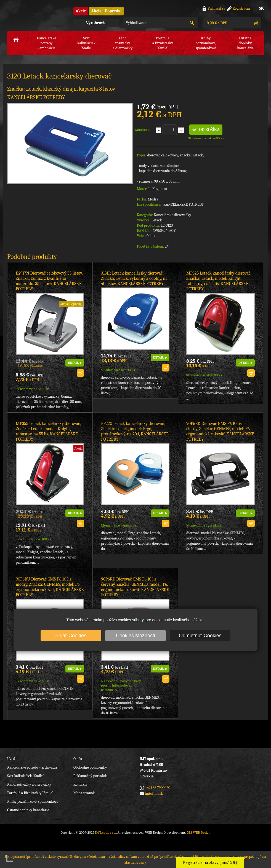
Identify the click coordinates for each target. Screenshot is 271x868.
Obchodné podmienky (90, 767)
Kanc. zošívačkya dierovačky (123, 43)
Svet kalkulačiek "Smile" (26, 776)
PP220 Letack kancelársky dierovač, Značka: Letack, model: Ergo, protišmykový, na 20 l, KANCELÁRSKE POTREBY (135, 431)
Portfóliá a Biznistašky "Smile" (30, 793)
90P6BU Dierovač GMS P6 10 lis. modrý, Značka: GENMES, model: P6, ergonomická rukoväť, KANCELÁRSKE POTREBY (50, 587)
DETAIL (73, 363)
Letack (157, 220)
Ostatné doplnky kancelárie (28, 810)
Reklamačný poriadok (90, 776)
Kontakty (80, 784)
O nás (78, 759)
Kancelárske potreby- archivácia (46, 43)
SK (261, 8)
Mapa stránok (84, 793)
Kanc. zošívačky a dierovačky (29, 784)
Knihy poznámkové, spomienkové (33, 801)
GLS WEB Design (199, 832)
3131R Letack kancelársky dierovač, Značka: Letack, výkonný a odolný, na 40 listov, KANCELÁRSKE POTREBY (134, 278)
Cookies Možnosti (135, 636)
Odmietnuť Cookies (200, 636)
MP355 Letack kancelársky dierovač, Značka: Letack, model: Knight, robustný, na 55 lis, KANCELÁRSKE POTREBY (48, 431)
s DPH (217, 23)
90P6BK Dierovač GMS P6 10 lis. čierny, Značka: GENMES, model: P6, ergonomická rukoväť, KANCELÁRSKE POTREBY (220, 431)
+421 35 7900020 (158, 788)
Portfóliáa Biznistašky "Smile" (163, 43)
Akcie (81, 11)
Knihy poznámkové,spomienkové (206, 43)
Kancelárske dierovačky (173, 215)
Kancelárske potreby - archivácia (32, 767)
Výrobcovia (96, 23)
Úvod (11, 759)
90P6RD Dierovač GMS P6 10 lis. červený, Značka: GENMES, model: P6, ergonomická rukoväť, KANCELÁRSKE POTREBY (135, 587)
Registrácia (241, 8)
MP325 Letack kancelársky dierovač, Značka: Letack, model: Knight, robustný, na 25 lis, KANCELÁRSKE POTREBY (219, 281)
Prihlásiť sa (216, 8)
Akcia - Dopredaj (106, 11)
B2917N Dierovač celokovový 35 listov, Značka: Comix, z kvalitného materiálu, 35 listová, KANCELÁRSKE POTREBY (49, 281)
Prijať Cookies (71, 636)
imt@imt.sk (154, 794)
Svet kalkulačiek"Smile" (86, 43)
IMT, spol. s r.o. (38, 17)
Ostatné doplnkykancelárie (245, 43)
